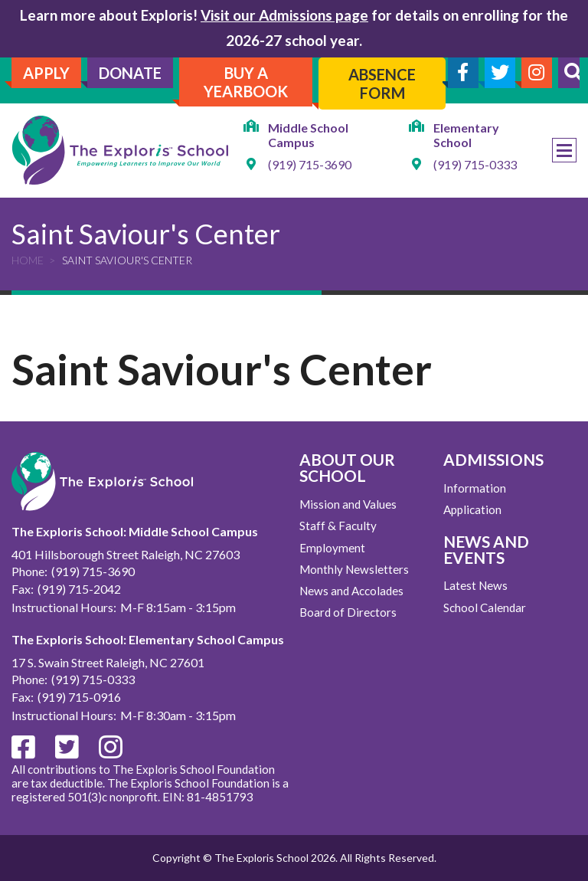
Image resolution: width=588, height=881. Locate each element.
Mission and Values (348, 504)
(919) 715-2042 (79, 589)
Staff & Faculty (338, 526)
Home (28, 260)
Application (472, 509)
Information (475, 488)
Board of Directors (348, 612)
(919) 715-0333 (475, 164)
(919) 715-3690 (310, 164)
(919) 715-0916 (79, 697)
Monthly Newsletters (354, 569)
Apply (46, 73)
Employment (332, 548)
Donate (130, 73)
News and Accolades (351, 591)
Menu (564, 150)
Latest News (475, 585)
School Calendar (485, 608)
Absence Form (382, 84)
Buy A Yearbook (246, 82)
